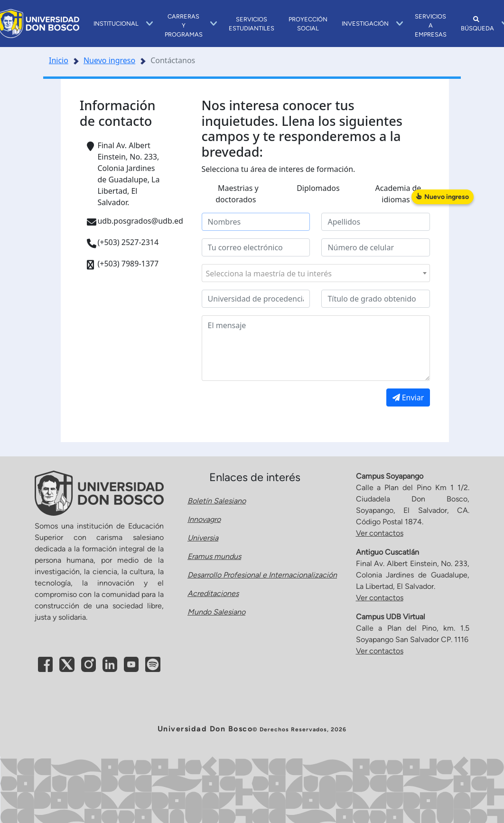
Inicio (59, 60)
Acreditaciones (213, 593)
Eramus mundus (214, 556)
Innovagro (204, 519)
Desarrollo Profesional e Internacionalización (262, 575)
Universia (203, 538)
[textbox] (316, 274)
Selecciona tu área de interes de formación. (279, 169)
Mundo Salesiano (216, 612)
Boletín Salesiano (217, 501)
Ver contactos (380, 533)
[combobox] (316, 273)
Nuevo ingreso (109, 60)
